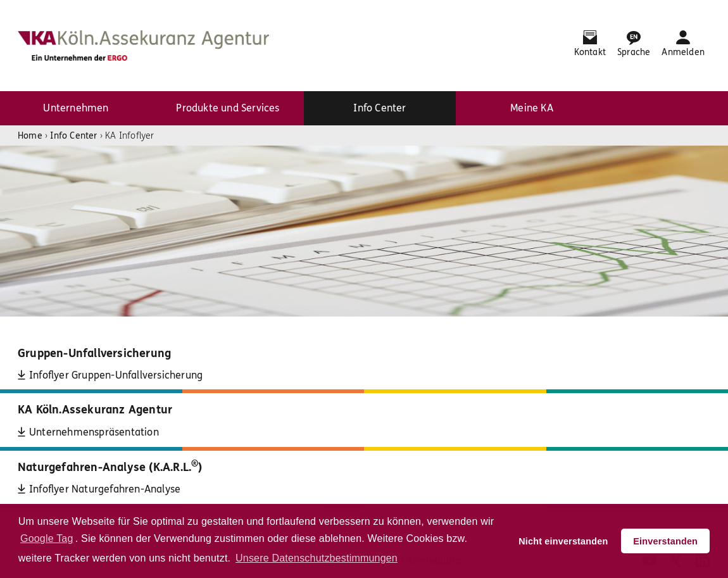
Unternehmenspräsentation (94, 432)
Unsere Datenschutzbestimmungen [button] (317, 558)
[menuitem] (76, 108)
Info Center (73, 136)
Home (30, 136)
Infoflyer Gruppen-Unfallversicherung (116, 375)
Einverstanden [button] (665, 541)
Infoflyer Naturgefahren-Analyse (105, 489)
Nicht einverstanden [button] (563, 541)
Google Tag (47, 538)
